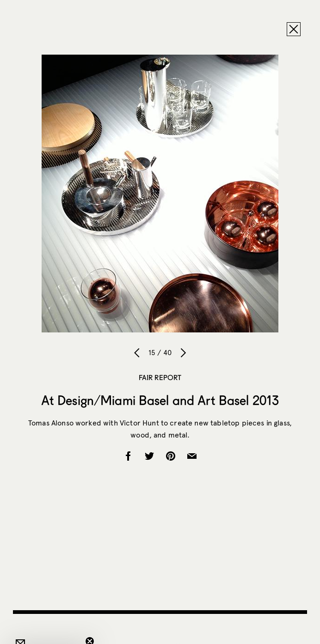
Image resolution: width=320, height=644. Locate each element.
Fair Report (160, 377)
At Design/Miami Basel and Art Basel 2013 (160, 400)
